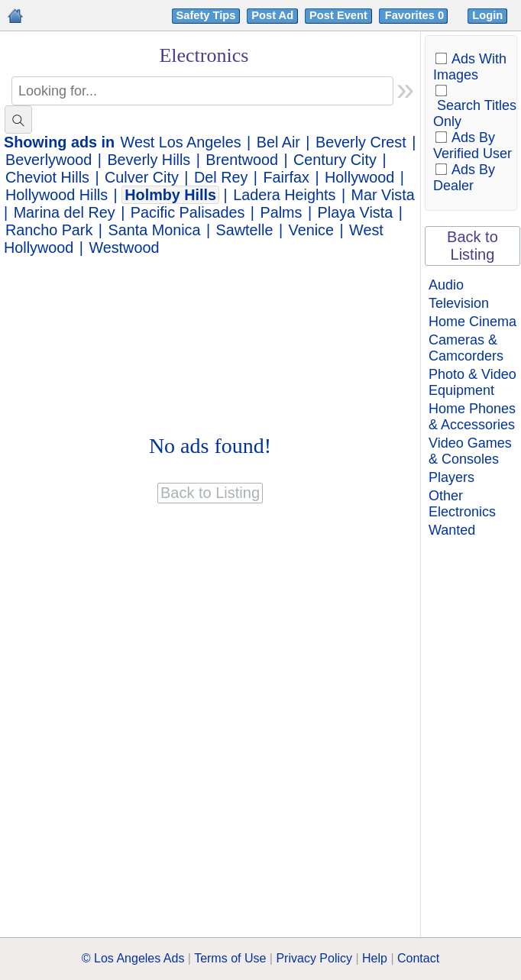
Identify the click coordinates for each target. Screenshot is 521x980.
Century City (335, 160)
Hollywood (359, 177)
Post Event (338, 15)
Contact (418, 958)
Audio (446, 285)
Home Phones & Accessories (472, 417)
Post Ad (272, 15)
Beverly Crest (361, 142)
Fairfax (286, 177)
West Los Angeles (181, 142)
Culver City (142, 177)
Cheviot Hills (47, 177)
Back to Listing (472, 246)
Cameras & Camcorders (466, 348)
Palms (281, 212)
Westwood (124, 247)
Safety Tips (206, 15)
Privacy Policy (314, 958)
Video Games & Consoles (470, 451)
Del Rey (221, 177)
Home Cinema (472, 322)
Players (451, 477)
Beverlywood (49, 160)
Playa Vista (356, 212)
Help (375, 958)
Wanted (452, 530)
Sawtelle (245, 230)
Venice (311, 230)
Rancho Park (49, 230)
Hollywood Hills (57, 195)
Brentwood (242, 160)
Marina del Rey (65, 212)
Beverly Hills (149, 160)
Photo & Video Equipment (472, 382)
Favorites (416, 15)
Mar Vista (383, 195)
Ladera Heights (284, 195)
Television (459, 303)
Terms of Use (230, 958)
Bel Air (278, 142)
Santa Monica (155, 230)
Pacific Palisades (188, 212)
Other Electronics (462, 504)
